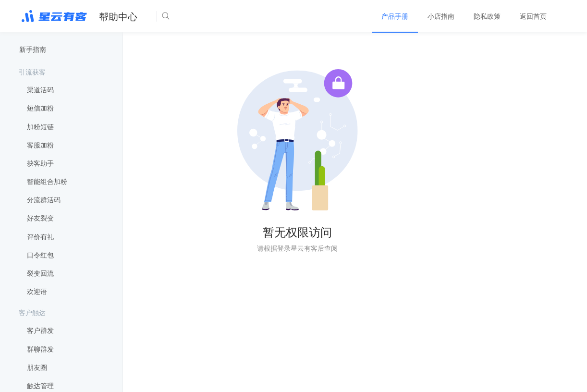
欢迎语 (37, 292)
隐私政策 (487, 16)
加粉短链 (40, 127)
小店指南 (441, 16)
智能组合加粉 (47, 182)
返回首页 (533, 16)
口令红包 (40, 255)
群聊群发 (40, 349)
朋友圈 (37, 367)
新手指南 (33, 49)
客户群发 (40, 331)
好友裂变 (40, 218)
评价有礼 (40, 237)
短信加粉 (40, 108)
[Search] (195, 16)
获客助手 (40, 163)
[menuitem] (395, 16)
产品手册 (395, 16)
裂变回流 (40, 273)
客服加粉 (40, 145)
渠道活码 (40, 90)
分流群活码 (44, 200)
